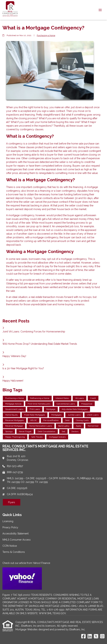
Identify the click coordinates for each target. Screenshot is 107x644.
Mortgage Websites (27, 629)
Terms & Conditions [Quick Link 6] (14, 552)
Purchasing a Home (46, 35)
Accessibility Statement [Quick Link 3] (15, 534)
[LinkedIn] (90, 636)
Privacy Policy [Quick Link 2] (10, 527)
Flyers (12, 502)
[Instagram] (102, 636)
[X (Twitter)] (96, 636)
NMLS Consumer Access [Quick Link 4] (17, 540)
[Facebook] (83, 636)
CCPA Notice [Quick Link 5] (10, 546)
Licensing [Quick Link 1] (8, 521)
